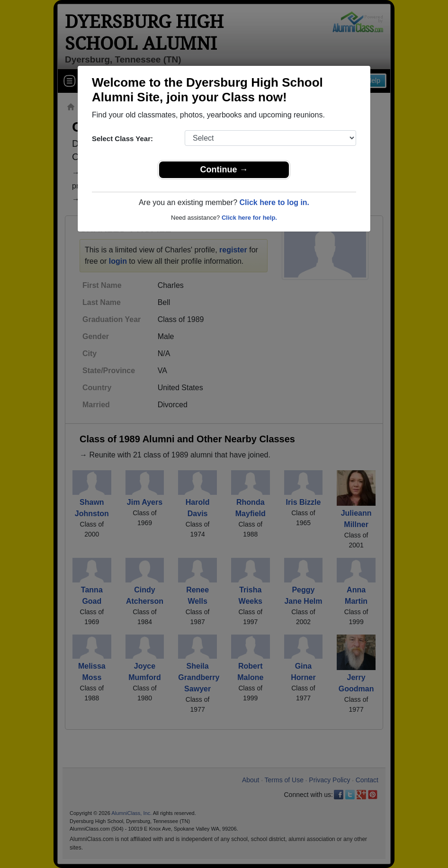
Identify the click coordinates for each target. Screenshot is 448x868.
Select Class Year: (122, 139)
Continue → (224, 170)
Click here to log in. (274, 202)
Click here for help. (249, 218)
